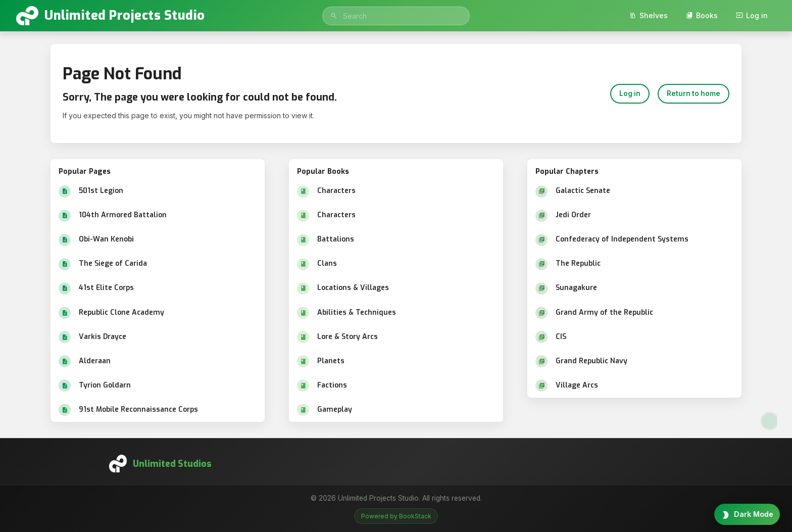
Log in (752, 15)
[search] (396, 16)
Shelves (649, 15)
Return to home (694, 93)
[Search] (334, 16)
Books (702, 15)
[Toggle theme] (747, 514)
